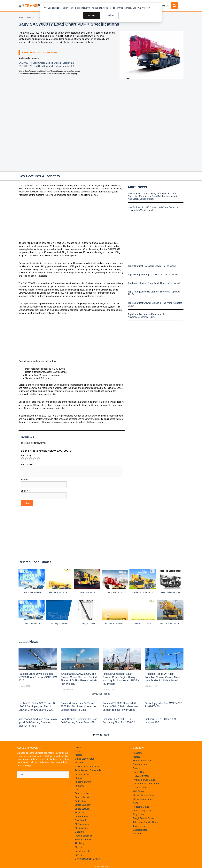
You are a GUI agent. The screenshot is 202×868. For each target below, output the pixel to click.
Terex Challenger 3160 (170, 592)
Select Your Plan (83, 851)
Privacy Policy (143, 8)
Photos (78, 778)
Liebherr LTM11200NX (143, 624)
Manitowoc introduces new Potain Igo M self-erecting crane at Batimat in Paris (38, 722)
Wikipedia (80, 763)
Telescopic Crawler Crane (146, 822)
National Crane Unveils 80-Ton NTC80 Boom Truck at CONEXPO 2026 (38, 677)
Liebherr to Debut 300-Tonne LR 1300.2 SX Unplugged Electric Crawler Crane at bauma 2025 (37, 707)
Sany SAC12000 (115, 592)
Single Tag (80, 813)
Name (24, 480)
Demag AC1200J (87, 624)
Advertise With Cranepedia (88, 770)
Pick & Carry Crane (142, 811)
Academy (138, 753)
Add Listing (80, 801)
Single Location (82, 809)
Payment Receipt (83, 836)
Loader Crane (140, 788)
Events (136, 768)
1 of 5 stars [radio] (22, 459)
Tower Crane (139, 826)
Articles (78, 755)
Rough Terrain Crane (143, 818)
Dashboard (80, 820)
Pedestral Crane (141, 807)
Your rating (26, 456)
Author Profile (82, 817)
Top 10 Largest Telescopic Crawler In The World (152, 266)
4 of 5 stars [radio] (34, 459)
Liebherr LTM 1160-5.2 (143, 592)
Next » (107, 694)
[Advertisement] (151, 103)
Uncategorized (140, 830)
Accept (92, 15)
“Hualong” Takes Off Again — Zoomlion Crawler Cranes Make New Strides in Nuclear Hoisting (163, 677)
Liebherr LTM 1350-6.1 (59, 592)
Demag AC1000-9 (59, 624)
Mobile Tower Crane (143, 799)
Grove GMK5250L (87, 592)
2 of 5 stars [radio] (26, 459)
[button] (174, 6)
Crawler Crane (140, 764)
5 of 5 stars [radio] (38, 459)
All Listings (80, 843)
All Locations (81, 828)
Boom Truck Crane (142, 761)
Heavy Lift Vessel (141, 776)
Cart (77, 790)
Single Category (83, 805)
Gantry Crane (140, 772)
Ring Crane (139, 814)
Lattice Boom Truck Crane (146, 784)
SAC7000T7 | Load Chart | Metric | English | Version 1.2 (46, 63)
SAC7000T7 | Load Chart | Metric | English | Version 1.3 (46, 66)
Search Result (82, 797)
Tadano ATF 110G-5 (32, 592)
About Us (163, 6)
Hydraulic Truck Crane (144, 780)
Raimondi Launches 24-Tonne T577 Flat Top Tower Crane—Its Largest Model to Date (78, 707)
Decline (110, 15)
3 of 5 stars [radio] (30, 459)
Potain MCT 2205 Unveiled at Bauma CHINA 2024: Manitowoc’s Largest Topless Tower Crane (122, 707)
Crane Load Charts (32, 17)
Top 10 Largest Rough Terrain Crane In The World (153, 275)
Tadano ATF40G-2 (32, 624)
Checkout (80, 832)
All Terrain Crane (83, 782)
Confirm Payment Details (87, 859)
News (78, 751)
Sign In (78, 847)
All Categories (82, 824)
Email (24, 491)
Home (21, 17)
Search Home (82, 793)
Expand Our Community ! (87, 767)
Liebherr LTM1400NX (115, 624)
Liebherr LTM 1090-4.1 (170, 624)
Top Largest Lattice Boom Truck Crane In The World (154, 283)
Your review (27, 465)
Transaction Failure (84, 840)
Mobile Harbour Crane (144, 795)
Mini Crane (138, 791)
